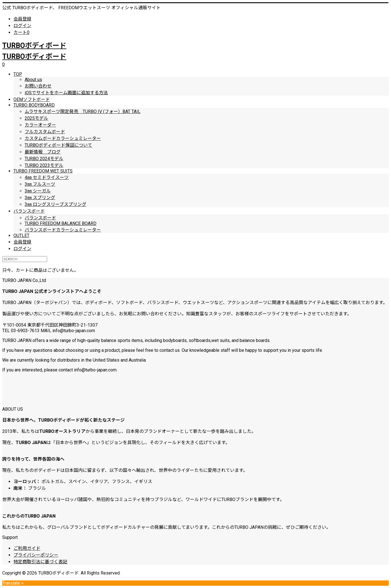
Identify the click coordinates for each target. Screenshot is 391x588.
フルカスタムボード (45, 132)
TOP (18, 74)
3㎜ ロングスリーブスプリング (55, 204)
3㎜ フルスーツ (40, 184)
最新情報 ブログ (43, 152)
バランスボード (29, 211)
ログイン (22, 26)
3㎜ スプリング (40, 198)
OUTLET (21, 236)
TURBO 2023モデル (44, 165)
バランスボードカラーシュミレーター (63, 230)
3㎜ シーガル (38, 191)
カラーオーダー (40, 125)
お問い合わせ (38, 86)
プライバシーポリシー (36, 555)
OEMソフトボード (32, 99)
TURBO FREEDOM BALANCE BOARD (61, 223)
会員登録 (22, 19)
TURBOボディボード (34, 46)
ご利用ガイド (27, 548)
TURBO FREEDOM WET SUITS (43, 171)
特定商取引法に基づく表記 (40, 562)
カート (21, 32)
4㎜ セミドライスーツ (47, 177)
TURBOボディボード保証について (58, 145)
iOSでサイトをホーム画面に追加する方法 (66, 93)
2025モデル (36, 118)
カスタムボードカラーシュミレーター (63, 138)
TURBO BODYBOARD (34, 105)
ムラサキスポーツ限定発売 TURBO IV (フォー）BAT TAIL (83, 112)
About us (33, 80)
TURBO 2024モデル (44, 159)
